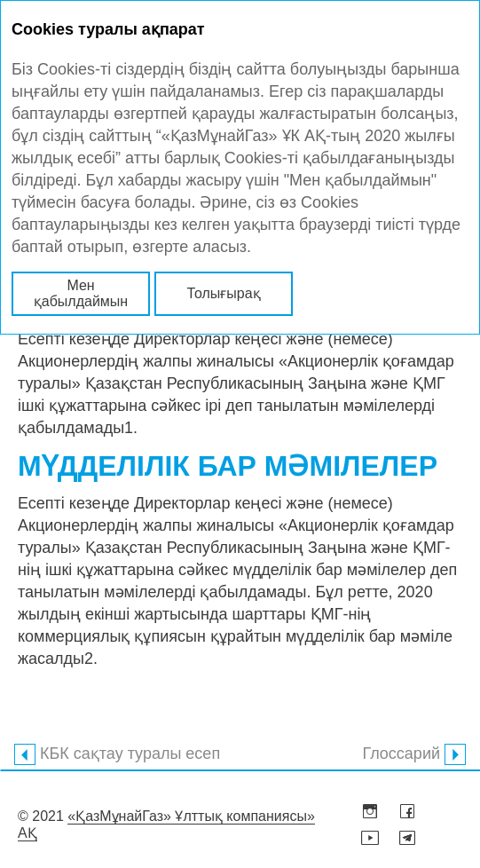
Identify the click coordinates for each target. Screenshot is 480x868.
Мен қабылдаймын (81, 293)
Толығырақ (223, 293)
